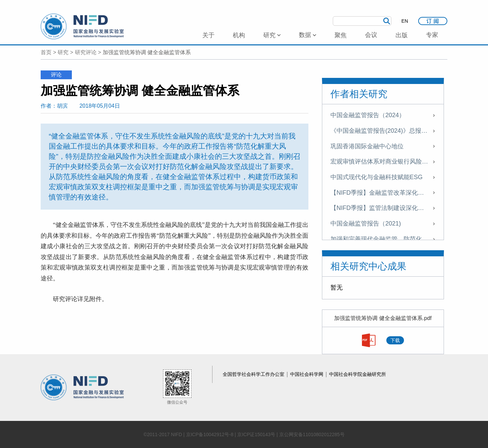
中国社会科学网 (307, 374)
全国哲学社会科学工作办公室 (254, 374)
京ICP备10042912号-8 (210, 434)
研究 (63, 52)
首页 (46, 52)
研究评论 (86, 52)
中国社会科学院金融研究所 (358, 374)
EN (405, 21)
